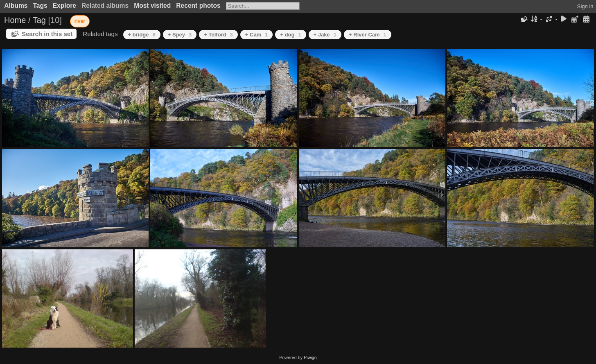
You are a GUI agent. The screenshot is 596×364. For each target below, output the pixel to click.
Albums (16, 6)
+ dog (290, 35)
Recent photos (198, 6)
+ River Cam (368, 35)
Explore (64, 6)
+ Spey (180, 35)
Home (15, 20)
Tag (39, 20)
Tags (40, 6)
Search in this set (47, 34)
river (80, 21)
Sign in (585, 6)
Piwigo (310, 357)
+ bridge (142, 35)
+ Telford (218, 35)
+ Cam (257, 35)
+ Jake (325, 35)
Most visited (152, 6)
